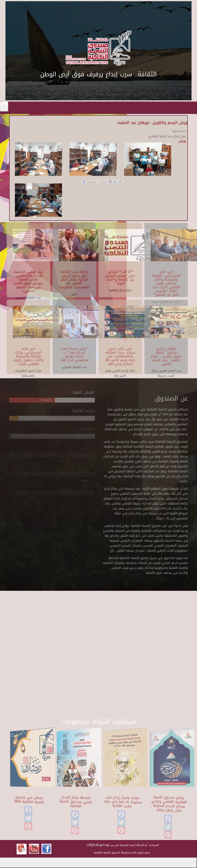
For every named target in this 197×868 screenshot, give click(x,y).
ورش (182, 141)
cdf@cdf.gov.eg (98, 845)
